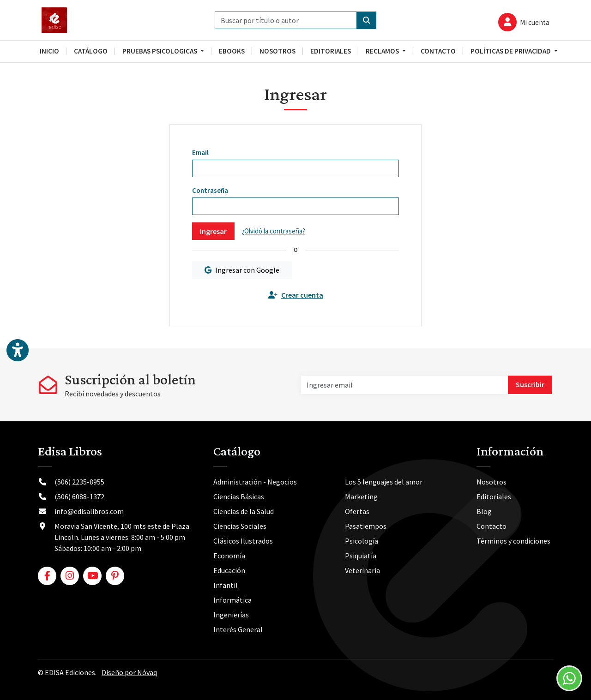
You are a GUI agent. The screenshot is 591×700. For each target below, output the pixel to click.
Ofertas (357, 511)
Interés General (238, 629)
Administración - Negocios (255, 482)
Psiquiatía (361, 556)
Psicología (362, 541)
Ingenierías (231, 615)
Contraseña (210, 190)
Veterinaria (362, 570)
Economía (229, 556)
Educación (229, 570)
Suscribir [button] (530, 384)
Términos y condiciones (513, 541)
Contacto (491, 526)
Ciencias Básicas (239, 497)
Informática (232, 600)
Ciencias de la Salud (244, 511)
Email (200, 153)
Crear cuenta (296, 295)
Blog (484, 511)
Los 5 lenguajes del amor (384, 482)
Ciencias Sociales (240, 526)
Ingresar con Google (242, 270)
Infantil (226, 585)
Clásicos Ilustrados (243, 541)
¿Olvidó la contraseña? (274, 231)
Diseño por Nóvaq (129, 672)
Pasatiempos (366, 526)
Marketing (361, 497)
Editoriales (494, 497)
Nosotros (491, 482)
